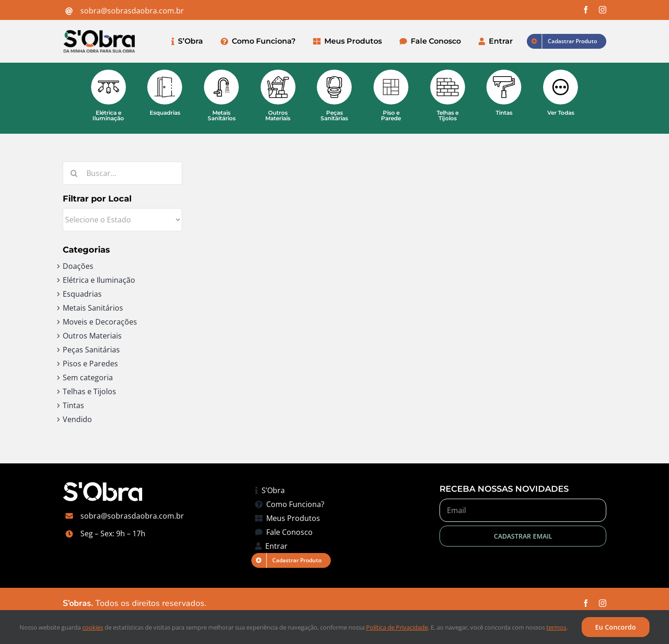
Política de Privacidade (397, 627)
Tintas (73, 405)
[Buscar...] (122, 173)
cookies (93, 627)
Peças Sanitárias (91, 350)
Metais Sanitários (93, 308)
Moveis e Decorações (100, 322)
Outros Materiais (92, 336)
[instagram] (603, 10)
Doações (78, 266)
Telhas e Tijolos (89, 391)
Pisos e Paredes (90, 364)
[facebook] (586, 10)
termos (556, 627)
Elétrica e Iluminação (99, 280)
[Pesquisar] (74, 173)
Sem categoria (88, 377)
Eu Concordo (616, 627)
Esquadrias (82, 294)
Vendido (77, 419)
